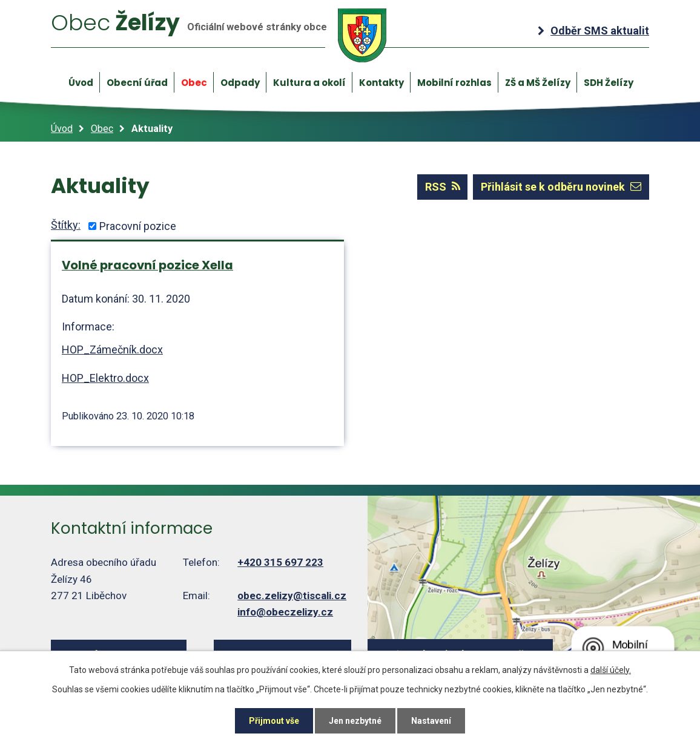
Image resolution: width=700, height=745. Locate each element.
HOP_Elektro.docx (105, 378)
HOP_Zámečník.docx (112, 350)
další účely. (611, 670)
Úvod (81, 83)
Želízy (219, 35)
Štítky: (66, 225)
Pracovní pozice (138, 226)
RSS (443, 187)
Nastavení (431, 721)
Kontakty (381, 83)
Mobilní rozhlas (454, 83)
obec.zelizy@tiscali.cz (292, 596)
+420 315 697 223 (280, 562)
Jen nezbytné (355, 721)
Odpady (240, 83)
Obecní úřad (137, 83)
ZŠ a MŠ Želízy (538, 83)
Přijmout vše (274, 721)
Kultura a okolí (309, 83)
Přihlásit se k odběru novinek (561, 187)
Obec (194, 83)
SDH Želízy (609, 83)
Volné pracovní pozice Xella (147, 265)
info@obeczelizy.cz (285, 612)
